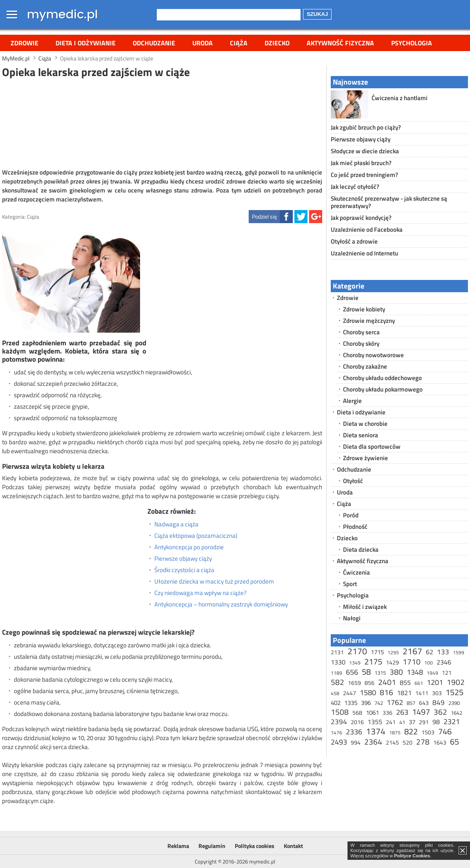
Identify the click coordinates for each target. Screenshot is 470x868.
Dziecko (277, 43)
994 (356, 742)
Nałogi (352, 618)
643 (424, 703)
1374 (376, 731)
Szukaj (317, 14)
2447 (350, 693)
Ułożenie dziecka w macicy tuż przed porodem (214, 582)
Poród (351, 515)
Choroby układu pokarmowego (383, 389)
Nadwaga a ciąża (176, 524)
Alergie (352, 401)
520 (408, 742)
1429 (392, 662)
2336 (354, 732)
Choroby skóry (361, 343)
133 (443, 652)
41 (402, 722)
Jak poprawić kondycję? (361, 218)
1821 (404, 693)
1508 (340, 712)
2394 (339, 722)
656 (352, 672)
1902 (456, 682)
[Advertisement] (162, 122)
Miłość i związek (365, 607)
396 (366, 703)
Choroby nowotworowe (373, 355)
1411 (422, 693)
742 (379, 703)
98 (436, 722)
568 (357, 713)
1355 (375, 722)
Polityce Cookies (412, 856)
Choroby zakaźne (365, 366)
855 (405, 682)
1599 (459, 652)
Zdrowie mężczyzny (369, 321)
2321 (452, 721)
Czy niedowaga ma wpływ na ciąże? (200, 593)
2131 (337, 652)
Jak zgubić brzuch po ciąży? (366, 127)
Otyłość (353, 481)
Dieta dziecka (361, 549)
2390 (454, 703)
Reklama (178, 846)
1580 (368, 692)
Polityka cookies (255, 846)
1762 (395, 702)
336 (388, 713)
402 (336, 703)
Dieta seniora (361, 435)
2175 (373, 661)
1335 (351, 703)
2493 (339, 742)
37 (412, 722)
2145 (392, 742)
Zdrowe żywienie (365, 458)
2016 (357, 722)
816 (386, 692)
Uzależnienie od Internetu (364, 253)
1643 (440, 742)
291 (424, 722)
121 (447, 672)
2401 (387, 682)
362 (440, 712)
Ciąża (239, 43)
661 (419, 683)
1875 (395, 733)
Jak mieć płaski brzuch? (361, 163)
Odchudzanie (154, 43)
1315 (380, 673)
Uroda (203, 43)
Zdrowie (25, 43)
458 (335, 693)
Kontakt (293, 846)
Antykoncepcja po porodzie (189, 547)
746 (445, 731)
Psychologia (412, 43)
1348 (415, 672)
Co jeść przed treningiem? (364, 175)
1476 (336, 733)
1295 (393, 652)
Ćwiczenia (356, 572)
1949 (432, 673)
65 (454, 742)
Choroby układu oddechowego (382, 378)
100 (429, 663)
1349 (355, 663)
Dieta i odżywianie (86, 43)
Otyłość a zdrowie (354, 241)
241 (391, 722)
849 (439, 702)
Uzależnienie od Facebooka (367, 229)
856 (370, 683)
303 (437, 693)
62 (430, 652)
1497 (421, 712)
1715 (377, 652)
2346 (444, 662)
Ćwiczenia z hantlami (400, 98)
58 (366, 672)
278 (423, 742)
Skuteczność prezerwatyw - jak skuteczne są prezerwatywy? (389, 202)
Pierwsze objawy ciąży (183, 559)
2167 (412, 651)
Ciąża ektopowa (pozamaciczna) (196, 536)
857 (411, 703)
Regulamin (212, 846)
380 (396, 672)
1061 (372, 713)
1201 (435, 682)
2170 (357, 651)
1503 (428, 732)
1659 (354, 683)
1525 (454, 692)
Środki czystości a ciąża (184, 570)
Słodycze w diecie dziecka (365, 151)
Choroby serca (361, 332)
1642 (457, 713)
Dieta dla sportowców (372, 446)
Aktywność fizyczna (340, 43)
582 (337, 682)
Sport (350, 584)
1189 (336, 673)
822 (411, 731)
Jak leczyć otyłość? (355, 187)
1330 (338, 662)
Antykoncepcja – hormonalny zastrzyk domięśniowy (221, 604)
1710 (412, 661)
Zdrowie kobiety (364, 309)
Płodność (355, 527)
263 (402, 712)
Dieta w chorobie (365, 424)
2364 (373, 742)
